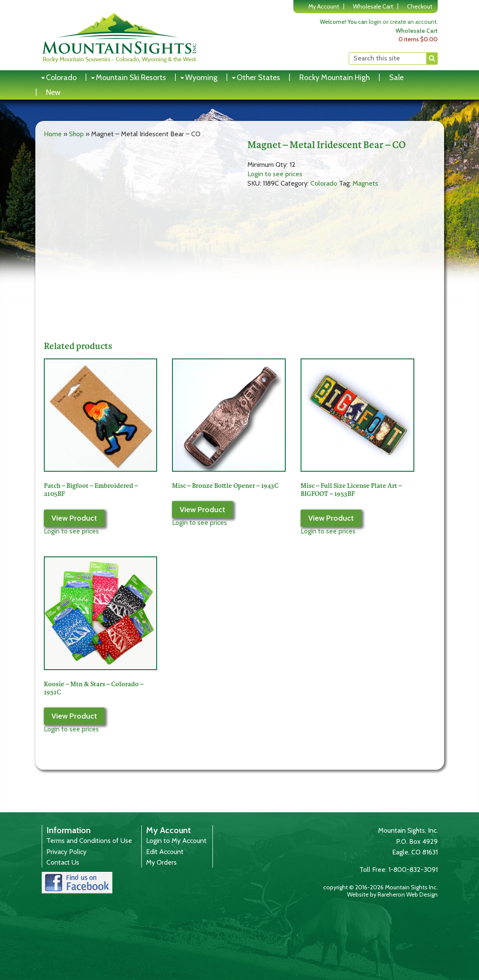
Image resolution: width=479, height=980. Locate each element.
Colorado (61, 77)
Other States (258, 77)
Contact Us (63, 862)
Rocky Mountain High (335, 77)
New (53, 92)
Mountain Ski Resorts (131, 77)
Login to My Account (176, 841)
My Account (324, 6)
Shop (76, 134)
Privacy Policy (66, 852)
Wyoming (201, 77)
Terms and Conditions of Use (89, 841)
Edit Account (165, 852)
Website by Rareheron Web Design (392, 894)
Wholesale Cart (373, 6)
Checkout (420, 6)
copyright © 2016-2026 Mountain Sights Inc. (380, 887)
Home (53, 134)
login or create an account (403, 22)
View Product (74, 518)
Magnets (365, 183)
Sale (396, 77)
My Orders (161, 862)
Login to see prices (275, 174)
